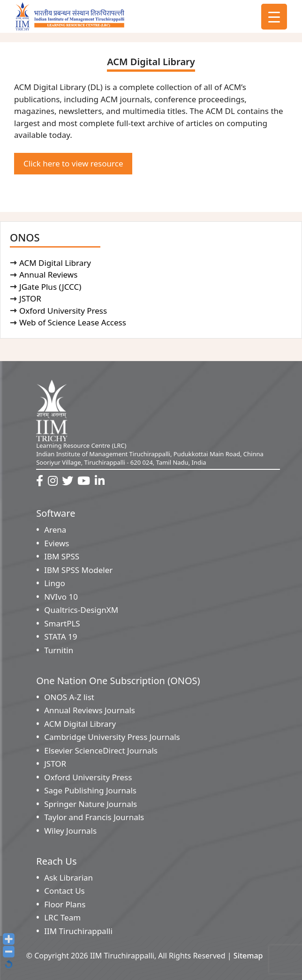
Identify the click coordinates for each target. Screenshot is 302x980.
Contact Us (64, 891)
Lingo (55, 583)
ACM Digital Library (57, 263)
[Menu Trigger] (274, 17)
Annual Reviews (50, 275)
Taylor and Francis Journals (94, 817)
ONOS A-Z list (69, 697)
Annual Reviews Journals (90, 710)
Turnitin (59, 650)
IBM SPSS (62, 556)
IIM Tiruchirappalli (78, 931)
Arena (55, 530)
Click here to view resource (73, 163)
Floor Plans (65, 904)
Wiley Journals (70, 831)
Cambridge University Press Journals (112, 737)
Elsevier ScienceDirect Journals (101, 750)
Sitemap (248, 956)
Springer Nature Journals (91, 804)
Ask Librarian (68, 878)
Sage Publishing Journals (90, 790)
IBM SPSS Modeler (78, 570)
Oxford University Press (65, 311)
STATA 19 (60, 637)
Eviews (57, 543)
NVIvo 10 (61, 597)
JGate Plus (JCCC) (52, 287)
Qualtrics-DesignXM (81, 610)
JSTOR (32, 298)
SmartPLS (62, 623)
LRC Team (62, 917)
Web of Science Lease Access (74, 322)
